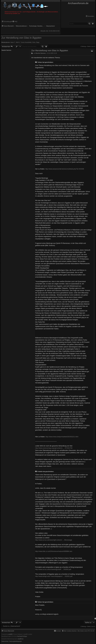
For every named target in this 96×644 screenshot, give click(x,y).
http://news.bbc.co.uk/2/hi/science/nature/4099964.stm (54, 551)
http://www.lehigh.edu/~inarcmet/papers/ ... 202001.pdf (54, 576)
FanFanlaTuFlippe (22, 636)
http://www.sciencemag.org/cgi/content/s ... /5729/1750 (54, 448)
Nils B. (18, 42)
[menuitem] (90, 16)
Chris (34, 42)
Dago (38, 42)
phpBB (10, 634)
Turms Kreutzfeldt (26, 42)
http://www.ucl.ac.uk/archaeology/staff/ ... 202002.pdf (53, 569)
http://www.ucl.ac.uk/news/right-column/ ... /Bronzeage (54, 540)
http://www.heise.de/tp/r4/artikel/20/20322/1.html (62, 437)
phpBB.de (21, 639)
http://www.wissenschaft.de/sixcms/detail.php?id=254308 (65, 169)
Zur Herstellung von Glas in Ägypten (21, 38)
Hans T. (13, 42)
